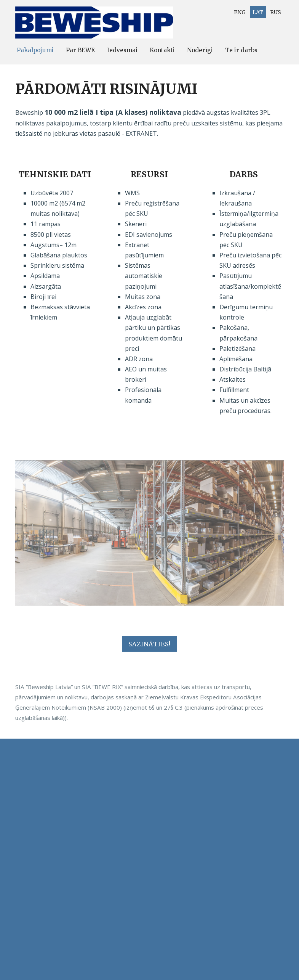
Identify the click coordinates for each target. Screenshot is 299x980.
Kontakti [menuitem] (162, 50)
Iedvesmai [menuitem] (122, 50)
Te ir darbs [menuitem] (241, 50)
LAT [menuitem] (258, 12)
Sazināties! (149, 644)
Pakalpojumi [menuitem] (35, 50)
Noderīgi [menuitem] (200, 50)
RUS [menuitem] (276, 12)
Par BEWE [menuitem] (80, 50)
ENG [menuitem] (240, 12)
